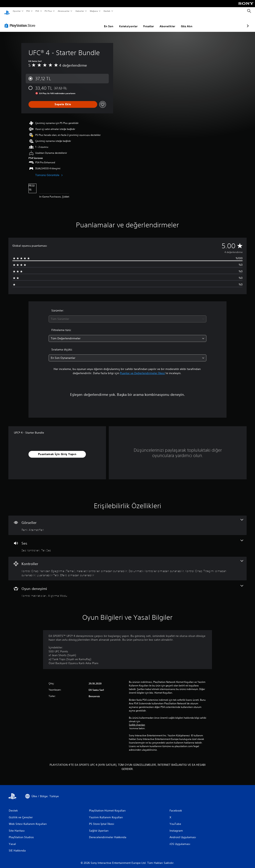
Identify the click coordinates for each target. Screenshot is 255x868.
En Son (88, 22)
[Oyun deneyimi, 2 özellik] (127, 588)
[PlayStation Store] (21, 22)
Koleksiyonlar (107, 22)
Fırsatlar (127, 22)
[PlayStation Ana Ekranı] (7, 11)
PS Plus (48, 11)
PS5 (28, 11)
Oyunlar (17, 11)
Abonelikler (146, 22)
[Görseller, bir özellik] (127, 522)
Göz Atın (166, 22)
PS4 (37, 11)
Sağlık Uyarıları (137, 721)
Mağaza (94, 11)
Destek (107, 11)
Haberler (80, 11)
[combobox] (128, 315)
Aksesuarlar (63, 11)
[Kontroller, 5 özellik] (127, 565)
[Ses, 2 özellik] (127, 542)
